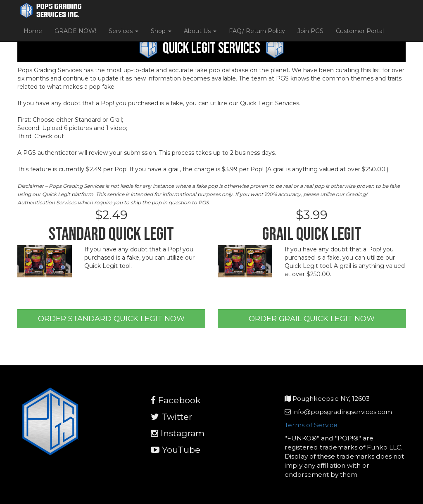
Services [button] (124, 31)
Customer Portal (360, 31)
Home (33, 31)
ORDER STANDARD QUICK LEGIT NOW (111, 319)
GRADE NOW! (75, 31)
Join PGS (310, 31)
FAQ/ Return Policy (257, 31)
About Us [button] (200, 31)
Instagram (178, 433)
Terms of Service (311, 425)
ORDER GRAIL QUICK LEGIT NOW (312, 319)
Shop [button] (161, 31)
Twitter (171, 417)
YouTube (176, 450)
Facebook (176, 400)
